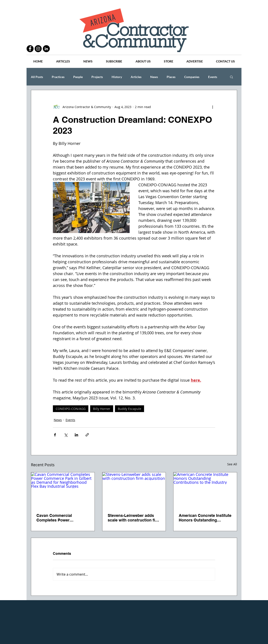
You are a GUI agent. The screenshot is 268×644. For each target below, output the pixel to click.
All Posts (37, 77)
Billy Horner (102, 409)
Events (213, 77)
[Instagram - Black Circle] (38, 49)
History (117, 77)
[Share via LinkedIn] (76, 435)
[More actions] (213, 107)
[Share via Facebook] (55, 435)
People (78, 77)
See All (232, 464)
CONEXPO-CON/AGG (71, 409)
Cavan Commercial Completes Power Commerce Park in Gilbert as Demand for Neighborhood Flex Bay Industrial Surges (61, 518)
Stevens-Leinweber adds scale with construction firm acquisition (134, 518)
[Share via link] (87, 435)
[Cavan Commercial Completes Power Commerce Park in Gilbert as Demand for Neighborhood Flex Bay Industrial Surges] (63, 490)
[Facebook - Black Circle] (30, 49)
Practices (58, 77)
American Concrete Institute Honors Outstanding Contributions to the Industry (205, 518)
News (154, 77)
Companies (192, 77)
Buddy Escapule (130, 409)
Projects (97, 77)
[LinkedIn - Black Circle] (46, 49)
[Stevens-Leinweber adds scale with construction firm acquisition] (134, 490)
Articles (136, 77)
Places (171, 77)
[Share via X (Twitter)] (66, 435)
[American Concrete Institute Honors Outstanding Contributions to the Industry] (205, 490)
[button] (231, 77)
